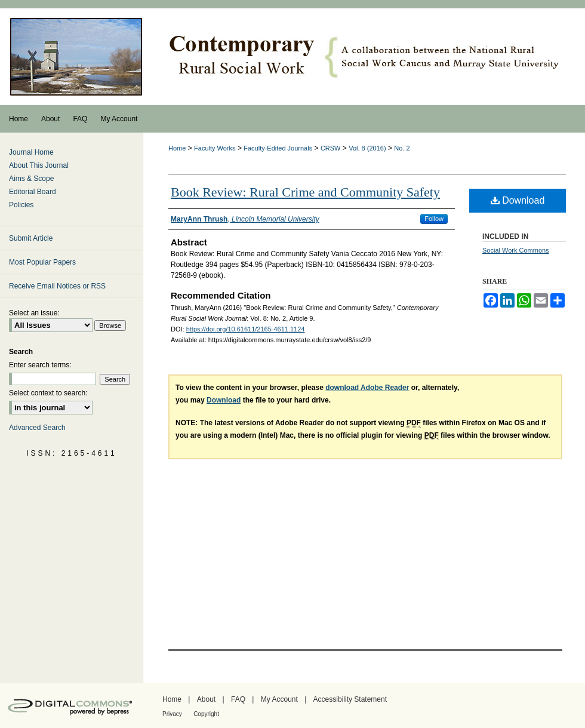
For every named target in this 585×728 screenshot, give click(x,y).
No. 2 (402, 148)
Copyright (206, 714)
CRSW (331, 148)
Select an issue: (34, 313)
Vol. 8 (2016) (367, 148)
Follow (434, 219)
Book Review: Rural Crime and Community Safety (305, 192)
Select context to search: (48, 393)
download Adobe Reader (367, 388)
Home (177, 148)
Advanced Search (37, 428)
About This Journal (39, 165)
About (206, 699)
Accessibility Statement (350, 699)
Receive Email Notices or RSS (57, 286)
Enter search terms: (40, 365)
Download (518, 200)
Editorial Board (33, 192)
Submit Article (31, 238)
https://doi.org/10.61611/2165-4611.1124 (246, 329)
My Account (279, 699)
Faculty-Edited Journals (278, 148)
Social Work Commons (516, 250)
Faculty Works (215, 148)
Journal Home (31, 152)
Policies (21, 205)
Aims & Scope (31, 179)
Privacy (172, 714)
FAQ (238, 699)
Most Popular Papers (42, 262)
